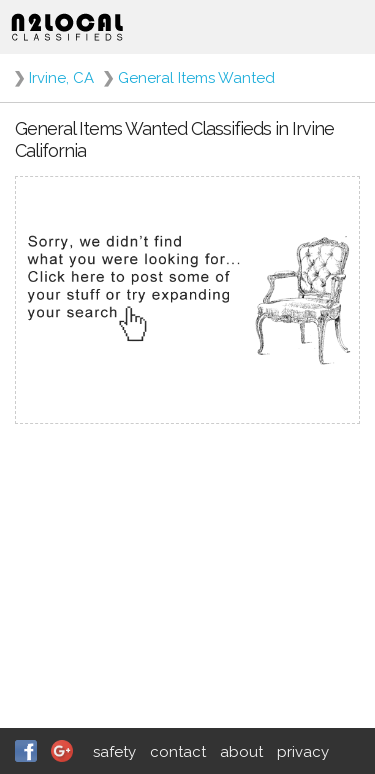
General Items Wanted (196, 78)
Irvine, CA (61, 78)
